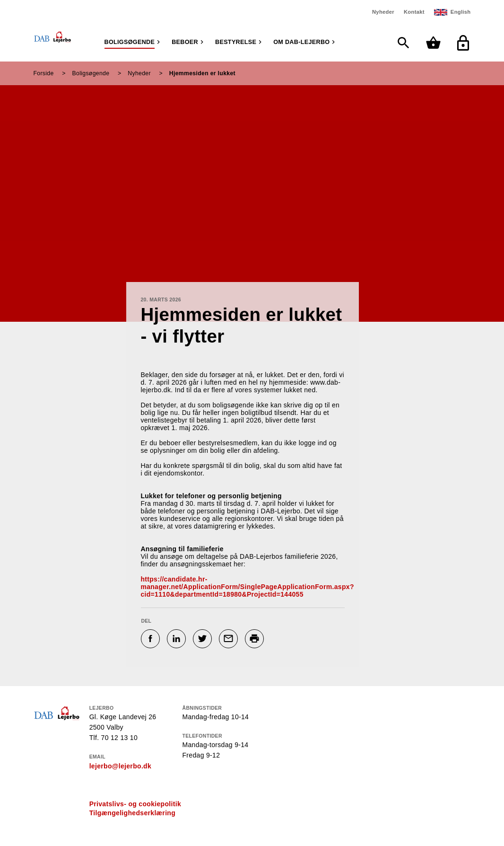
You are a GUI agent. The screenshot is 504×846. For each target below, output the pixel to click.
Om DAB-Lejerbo (301, 42)
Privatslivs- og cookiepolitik (135, 804)
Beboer (185, 42)
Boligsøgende (130, 42)
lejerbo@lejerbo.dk (120, 766)
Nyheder (383, 12)
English (461, 12)
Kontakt (414, 12)
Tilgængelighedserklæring (132, 813)
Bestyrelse (236, 42)
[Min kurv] (436, 43)
